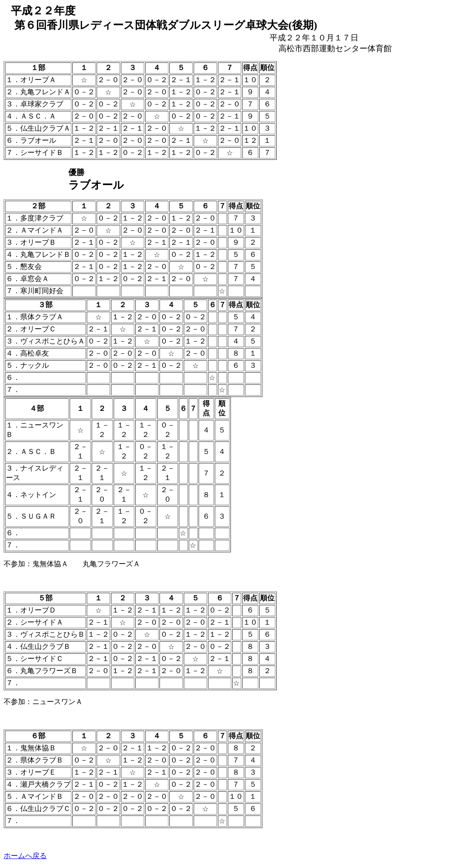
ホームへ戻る (25, 856)
